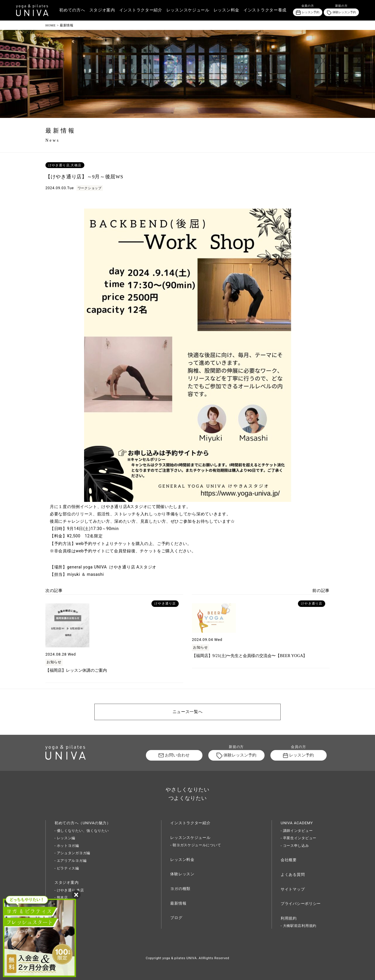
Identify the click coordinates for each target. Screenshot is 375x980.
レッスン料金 (226, 10)
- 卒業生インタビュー (299, 838)
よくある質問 (293, 875)
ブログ (176, 918)
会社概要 (289, 860)
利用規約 (289, 918)
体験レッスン (182, 874)
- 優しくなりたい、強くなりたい (82, 831)
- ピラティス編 (67, 868)
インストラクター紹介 (141, 10)
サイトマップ (293, 889)
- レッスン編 (65, 838)
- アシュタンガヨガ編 (72, 853)
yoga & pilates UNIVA (179, 958)
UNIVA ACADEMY (297, 823)
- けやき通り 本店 (69, 890)
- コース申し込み (295, 846)
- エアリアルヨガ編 (70, 861)
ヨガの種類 (180, 889)
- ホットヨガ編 (67, 846)
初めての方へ (72, 10)
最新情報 (178, 903)
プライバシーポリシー (301, 904)
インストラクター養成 (265, 10)
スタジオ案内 (102, 10)
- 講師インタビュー (297, 831)
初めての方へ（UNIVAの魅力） (83, 823)
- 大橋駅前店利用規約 (299, 926)
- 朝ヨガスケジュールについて (196, 845)
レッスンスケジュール (188, 10)
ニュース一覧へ (188, 712)
